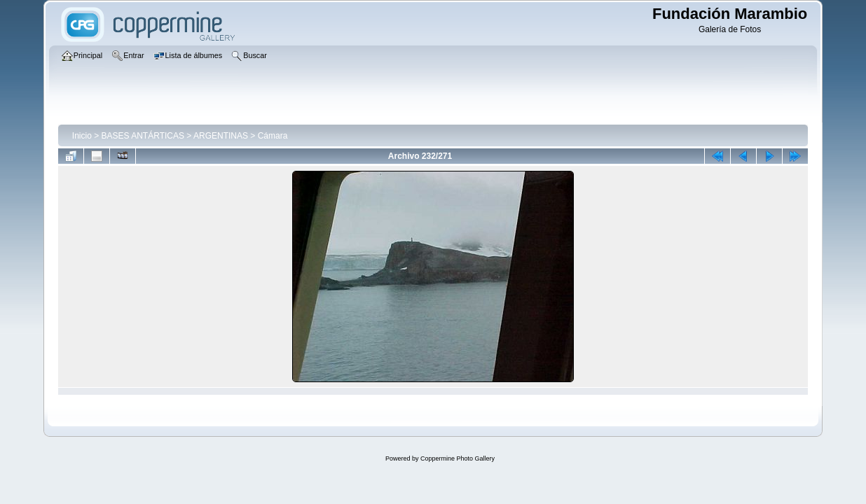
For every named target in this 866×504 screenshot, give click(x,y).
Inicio (82, 136)
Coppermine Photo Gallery (458, 458)
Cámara (273, 136)
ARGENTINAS (221, 136)
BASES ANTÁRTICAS (143, 136)
